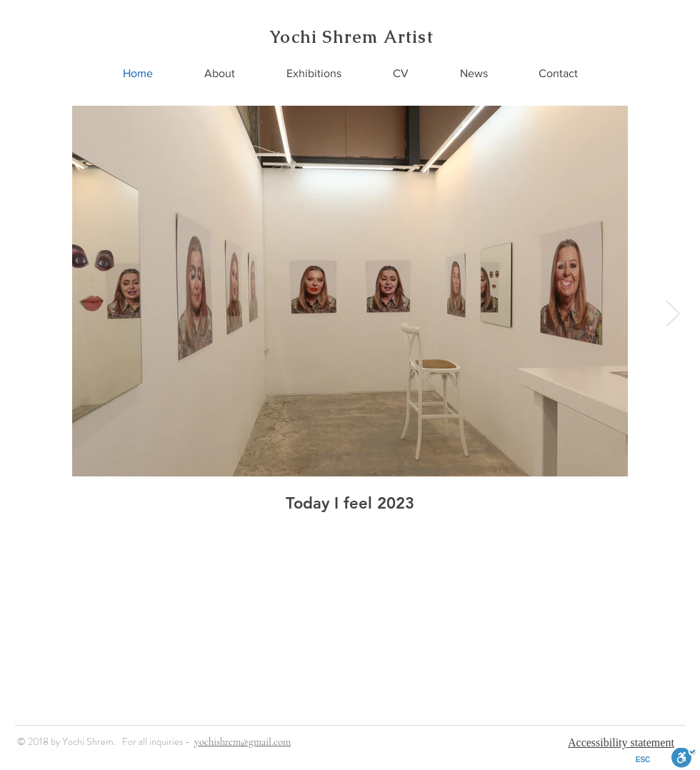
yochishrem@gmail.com (242, 741)
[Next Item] (673, 313)
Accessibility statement (621, 742)
